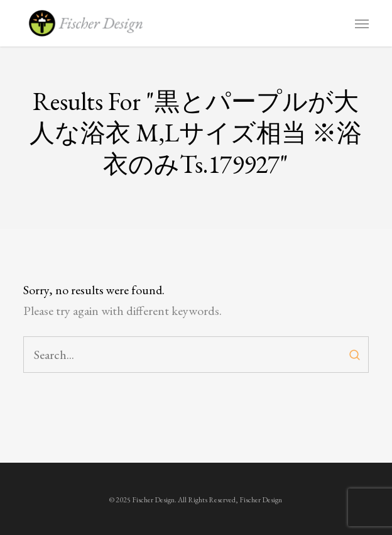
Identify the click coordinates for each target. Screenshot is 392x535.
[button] (362, 23)
